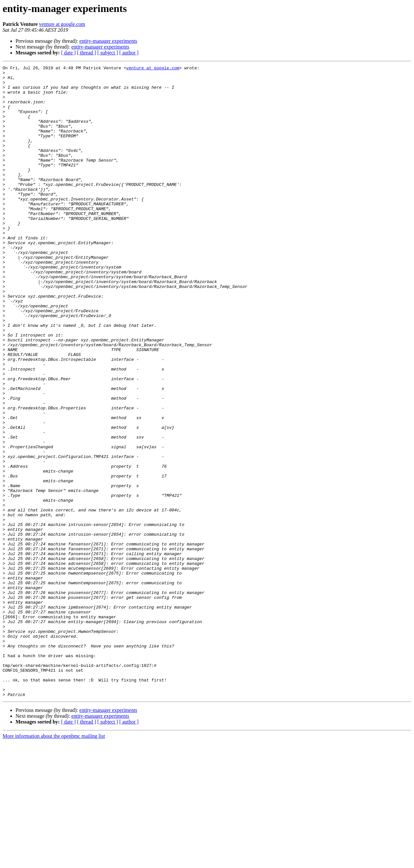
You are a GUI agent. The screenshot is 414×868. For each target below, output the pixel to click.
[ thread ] (87, 53)
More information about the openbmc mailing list (54, 862)
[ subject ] (108, 53)
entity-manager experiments (108, 41)
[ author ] (129, 53)
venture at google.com (62, 24)
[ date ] (68, 53)
